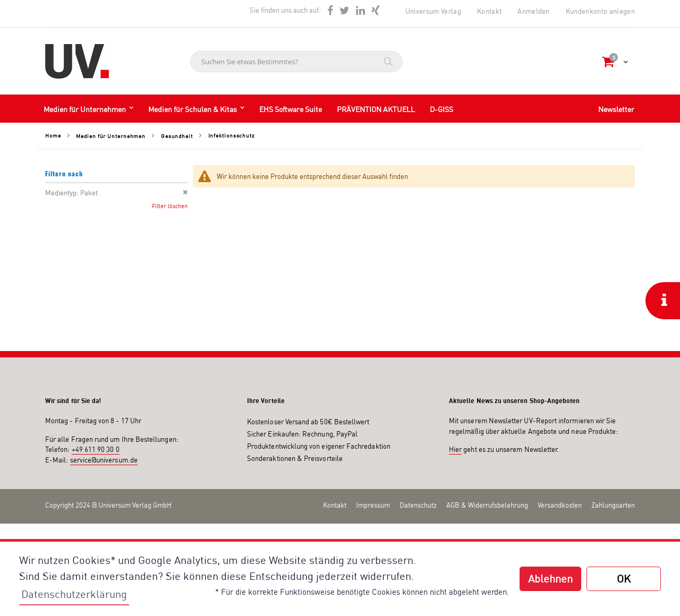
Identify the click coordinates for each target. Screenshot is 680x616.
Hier (455, 449)
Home (53, 135)
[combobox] (296, 62)
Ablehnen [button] (550, 579)
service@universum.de (104, 460)
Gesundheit (177, 136)
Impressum (373, 505)
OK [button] (624, 579)
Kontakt (489, 11)
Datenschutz (418, 505)
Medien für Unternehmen (111, 136)
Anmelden (534, 11)
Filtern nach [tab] (64, 173)
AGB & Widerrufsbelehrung (487, 505)
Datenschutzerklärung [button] (74, 594)
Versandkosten (560, 505)
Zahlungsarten (613, 505)
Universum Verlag (433, 11)
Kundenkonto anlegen (600, 11)
